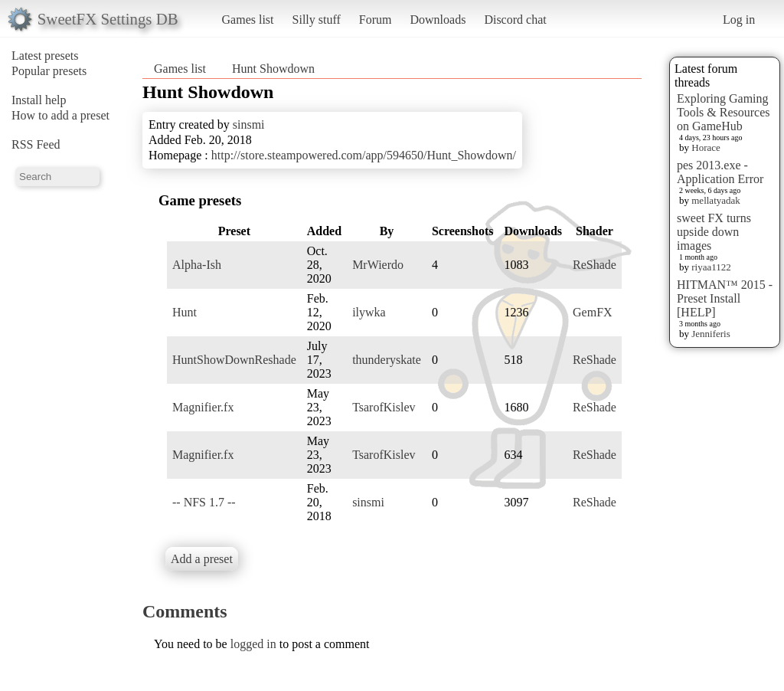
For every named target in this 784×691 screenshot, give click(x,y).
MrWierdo (378, 265)
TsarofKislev (384, 407)
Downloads (438, 20)
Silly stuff (317, 20)
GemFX (593, 312)
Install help (39, 100)
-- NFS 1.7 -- (204, 502)
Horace (706, 147)
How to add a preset (60, 115)
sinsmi (249, 124)
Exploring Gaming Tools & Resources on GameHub (724, 112)
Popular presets (49, 71)
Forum (376, 20)
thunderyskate (387, 360)
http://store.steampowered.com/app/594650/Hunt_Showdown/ (364, 155)
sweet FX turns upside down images (714, 232)
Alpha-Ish (197, 265)
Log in (739, 20)
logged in (253, 644)
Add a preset (202, 559)
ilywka (369, 312)
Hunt (185, 312)
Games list (248, 20)
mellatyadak (716, 200)
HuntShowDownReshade (234, 360)
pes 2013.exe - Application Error (720, 172)
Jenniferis (711, 334)
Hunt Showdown (273, 69)
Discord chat (515, 20)
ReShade (595, 265)
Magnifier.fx (203, 407)
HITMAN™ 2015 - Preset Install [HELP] (725, 298)
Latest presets (45, 56)
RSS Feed (36, 144)
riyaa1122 (711, 267)
